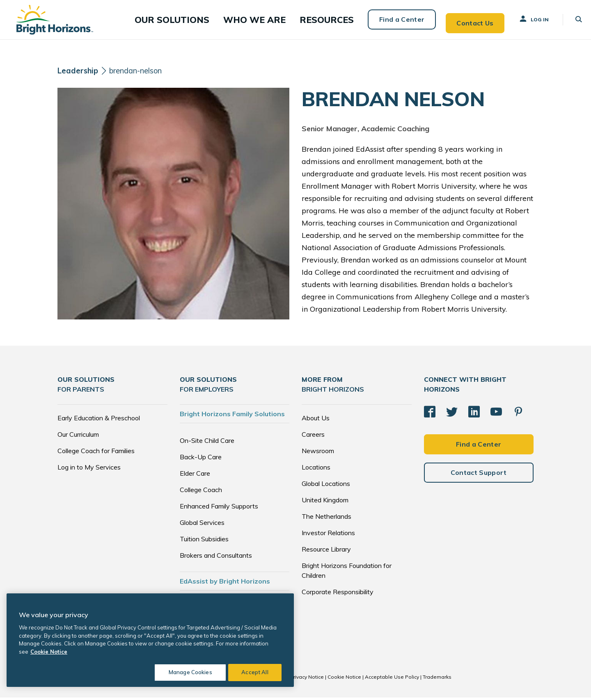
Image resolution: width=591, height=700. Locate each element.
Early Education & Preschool (99, 420)
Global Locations (326, 486)
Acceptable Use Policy (392, 679)
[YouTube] (496, 412)
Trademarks (437, 679)
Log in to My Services (89, 470)
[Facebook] (430, 412)
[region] (150, 640)
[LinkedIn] (474, 412)
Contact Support (479, 477)
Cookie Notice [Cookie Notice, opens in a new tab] (49, 652)
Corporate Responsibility (338, 594)
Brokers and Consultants (216, 558)
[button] (200, 21)
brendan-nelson (142, 73)
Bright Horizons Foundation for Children (347, 573)
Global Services (202, 525)
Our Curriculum (78, 437)
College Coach (201, 492)
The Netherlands (326, 519)
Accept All (255, 672)
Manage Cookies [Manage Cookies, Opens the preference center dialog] (187, 672)
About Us (316, 420)
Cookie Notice (344, 679)
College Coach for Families (96, 453)
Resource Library (326, 552)
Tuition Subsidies (204, 541)
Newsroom (318, 453)
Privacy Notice (307, 679)
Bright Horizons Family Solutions (232, 416)
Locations (316, 470)
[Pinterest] (518, 412)
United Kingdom (325, 502)
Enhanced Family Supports (219, 508)
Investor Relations (328, 535)
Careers (313, 437)
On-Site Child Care (207, 443)
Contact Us (467, 21)
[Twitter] (452, 412)
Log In (526, 20)
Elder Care (195, 476)
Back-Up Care (201, 459)
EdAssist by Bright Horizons (225, 584)
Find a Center (393, 21)
